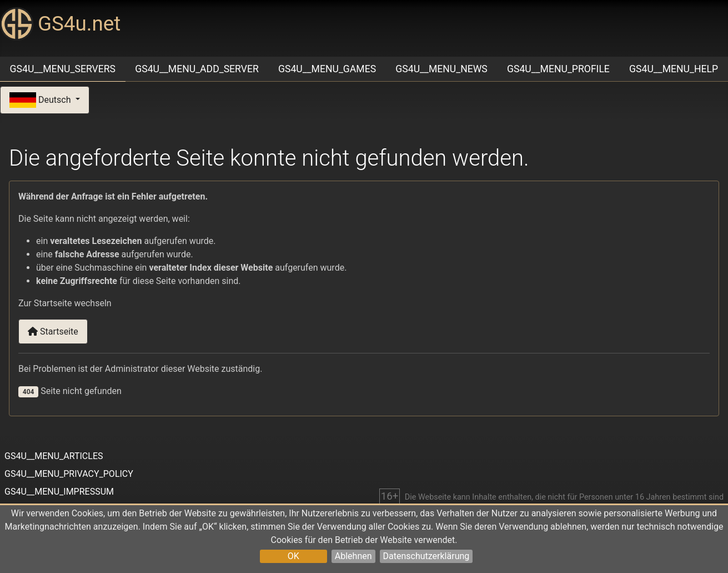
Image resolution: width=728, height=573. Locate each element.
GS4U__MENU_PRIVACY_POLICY (69, 474)
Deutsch (41, 100)
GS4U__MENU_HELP (674, 69)
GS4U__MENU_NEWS (441, 69)
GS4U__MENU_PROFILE (558, 69)
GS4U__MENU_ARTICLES (54, 456)
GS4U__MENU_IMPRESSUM (59, 492)
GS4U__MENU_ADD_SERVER (197, 69)
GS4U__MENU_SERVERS (63, 69)
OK (293, 556)
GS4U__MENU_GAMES (327, 69)
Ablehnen (353, 556)
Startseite (53, 332)
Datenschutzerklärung (426, 556)
